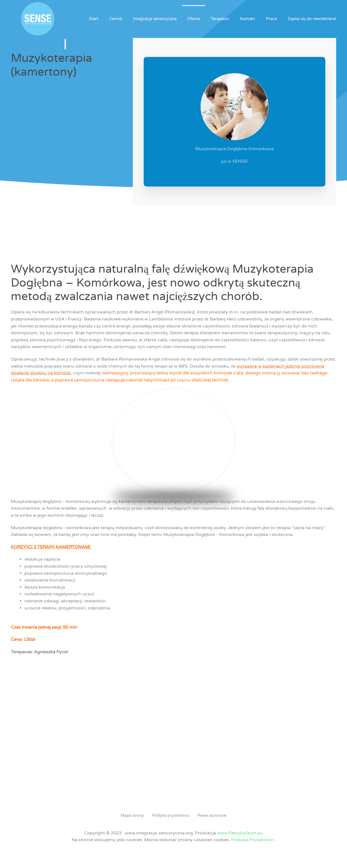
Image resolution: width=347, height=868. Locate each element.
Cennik (116, 19)
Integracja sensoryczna (155, 19)
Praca (271, 19)
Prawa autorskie (212, 816)
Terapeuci (220, 19)
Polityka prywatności (171, 816)
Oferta (194, 19)
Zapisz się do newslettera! (312, 19)
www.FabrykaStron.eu (240, 833)
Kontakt (248, 19)
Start (94, 19)
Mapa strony (132, 816)
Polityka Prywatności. (253, 840)
